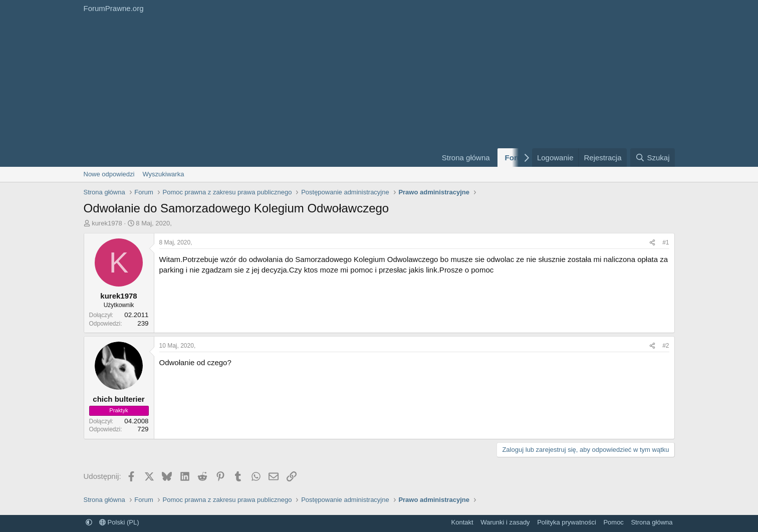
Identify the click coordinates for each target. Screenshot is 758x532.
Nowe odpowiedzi (109, 174)
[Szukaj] (652, 158)
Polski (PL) (119, 522)
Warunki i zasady (505, 522)
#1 (666, 242)
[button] (89, 522)
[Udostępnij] (652, 243)
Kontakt (462, 522)
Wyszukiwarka (163, 174)
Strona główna (466, 158)
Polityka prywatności (567, 522)
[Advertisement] (254, 92)
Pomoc (613, 522)
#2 (666, 346)
